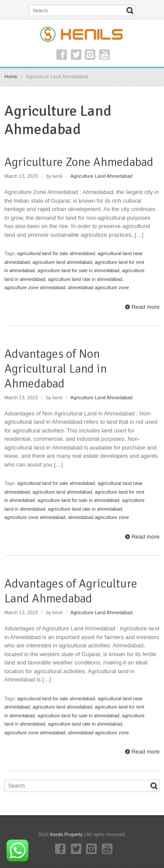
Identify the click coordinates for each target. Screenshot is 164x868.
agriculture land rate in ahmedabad (85, 279)
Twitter (76, 55)
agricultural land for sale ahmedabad (56, 253)
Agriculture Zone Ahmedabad (79, 162)
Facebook (62, 55)
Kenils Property (66, 834)
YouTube (105, 55)
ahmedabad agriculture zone (99, 287)
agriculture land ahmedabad (62, 262)
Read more (146, 307)
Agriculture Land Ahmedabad (101, 176)
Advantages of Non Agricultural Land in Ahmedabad (56, 368)
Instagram (90, 55)
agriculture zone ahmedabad (35, 287)
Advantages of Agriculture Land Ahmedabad (71, 591)
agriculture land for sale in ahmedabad (79, 270)
